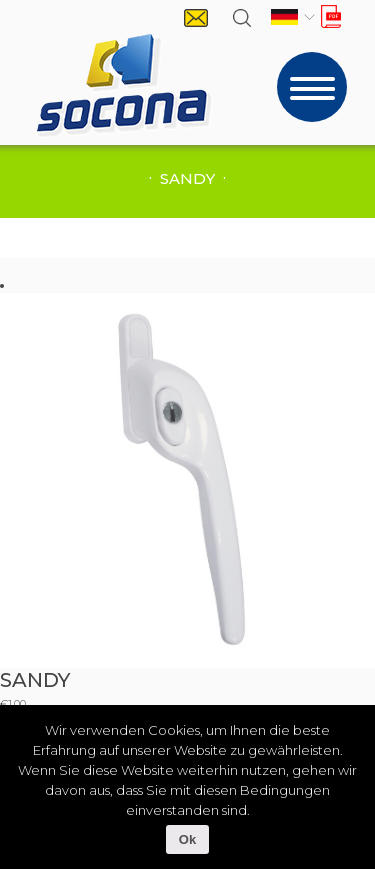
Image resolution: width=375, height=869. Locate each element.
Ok (187, 839)
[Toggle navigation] (312, 87)
